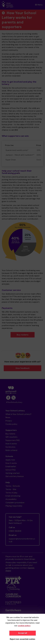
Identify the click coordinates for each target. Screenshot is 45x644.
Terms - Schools (13, 486)
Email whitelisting (13, 496)
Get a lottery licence (15, 476)
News (8, 417)
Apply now (10, 460)
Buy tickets (23, 335)
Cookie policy (11, 424)
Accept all (23, 633)
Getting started (12, 473)
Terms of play (11, 493)
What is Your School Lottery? (18, 414)
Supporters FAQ (13, 440)
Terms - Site (11, 489)
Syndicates (10, 447)
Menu (39, 5)
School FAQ (10, 470)
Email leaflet (11, 466)
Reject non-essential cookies (22, 639)
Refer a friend (11, 450)
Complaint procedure (15, 503)
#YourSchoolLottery (14, 402)
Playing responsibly (14, 506)
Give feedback (22, 368)
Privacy (9, 421)
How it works (11, 444)
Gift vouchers (11, 437)
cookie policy (24, 626)
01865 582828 (15, 531)
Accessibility (11, 499)
